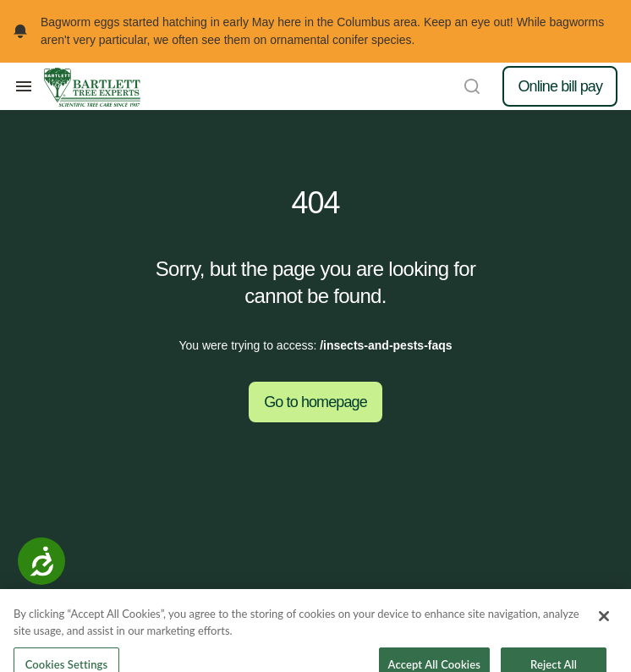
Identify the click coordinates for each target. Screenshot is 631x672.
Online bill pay (560, 86)
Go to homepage (315, 402)
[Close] (604, 624)
